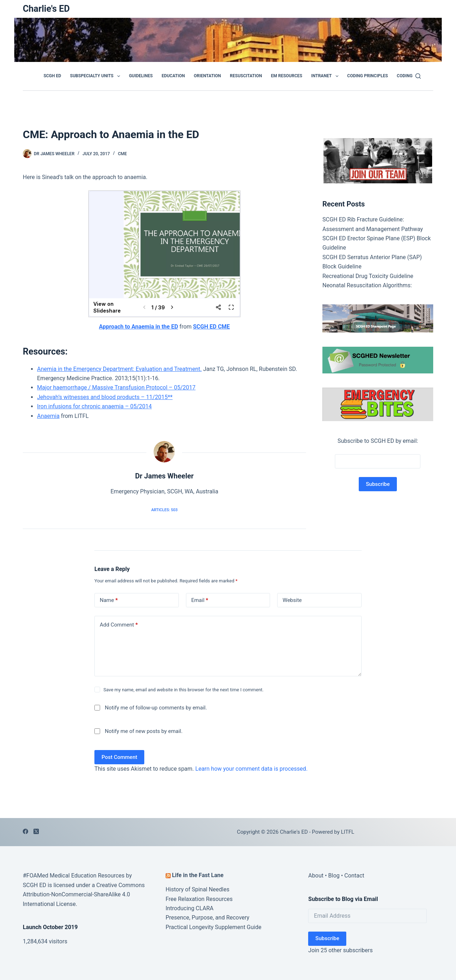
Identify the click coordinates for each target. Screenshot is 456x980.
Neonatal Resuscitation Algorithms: (367, 285)
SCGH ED (52, 76)
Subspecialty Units (97, 76)
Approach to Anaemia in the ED (139, 327)
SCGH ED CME (211, 327)
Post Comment (119, 757)
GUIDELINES (141, 76)
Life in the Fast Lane (198, 875)
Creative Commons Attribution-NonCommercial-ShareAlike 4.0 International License (84, 895)
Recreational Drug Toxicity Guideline (368, 276)
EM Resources (287, 76)
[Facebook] (25, 831)
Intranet (326, 76)
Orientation (207, 76)
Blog (334, 876)
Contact (354, 876)
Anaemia (48, 416)
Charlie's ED (46, 9)
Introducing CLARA (190, 908)
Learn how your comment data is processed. (251, 769)
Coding (405, 76)
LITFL (348, 832)
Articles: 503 (164, 510)
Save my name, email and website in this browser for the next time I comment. (183, 690)
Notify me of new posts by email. (144, 731)
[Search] (418, 76)
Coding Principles (368, 76)
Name (109, 600)
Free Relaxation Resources (199, 899)
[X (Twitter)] (36, 831)
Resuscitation (246, 76)
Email (200, 600)
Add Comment (119, 625)
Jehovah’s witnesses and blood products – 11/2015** (105, 397)
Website (292, 600)
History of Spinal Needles (198, 889)
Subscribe (327, 938)
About (316, 876)
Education (173, 76)
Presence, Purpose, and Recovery (208, 918)
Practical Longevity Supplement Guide (214, 927)
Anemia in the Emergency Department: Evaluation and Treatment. (119, 369)
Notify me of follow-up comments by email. (156, 708)
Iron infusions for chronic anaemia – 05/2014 (94, 406)
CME (122, 154)
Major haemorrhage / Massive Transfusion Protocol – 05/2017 (116, 387)
